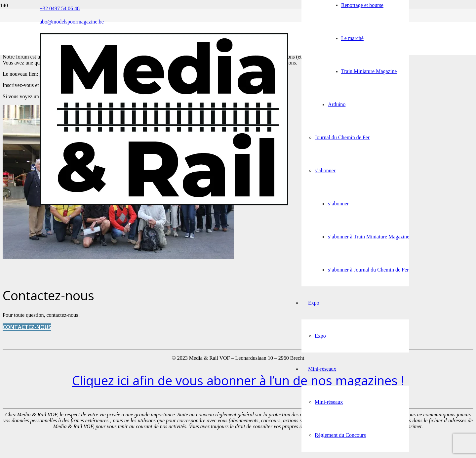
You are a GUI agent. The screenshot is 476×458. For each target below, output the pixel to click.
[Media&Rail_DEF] (164, 204)
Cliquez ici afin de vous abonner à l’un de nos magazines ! (238, 380)
